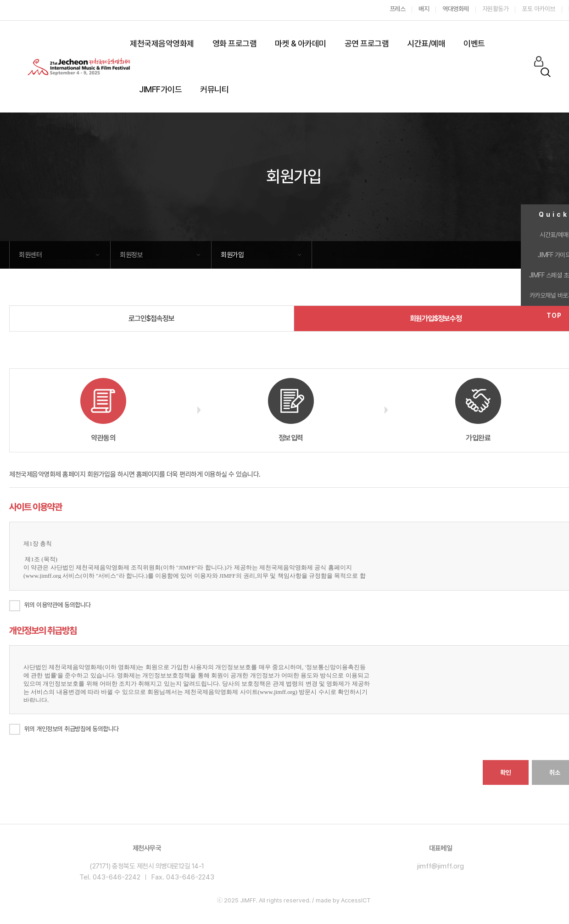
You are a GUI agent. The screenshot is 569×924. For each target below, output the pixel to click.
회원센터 (30, 255)
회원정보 (131, 255)
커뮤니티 (214, 89)
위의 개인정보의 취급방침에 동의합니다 (64, 729)
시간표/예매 (426, 43)
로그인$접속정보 (151, 318)
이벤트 (474, 43)
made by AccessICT (343, 900)
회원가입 (232, 255)
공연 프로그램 (367, 43)
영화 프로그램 (235, 43)
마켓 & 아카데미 (301, 43)
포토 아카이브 (538, 9)
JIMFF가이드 (160, 89)
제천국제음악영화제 (162, 43)
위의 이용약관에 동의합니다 (58, 605)
